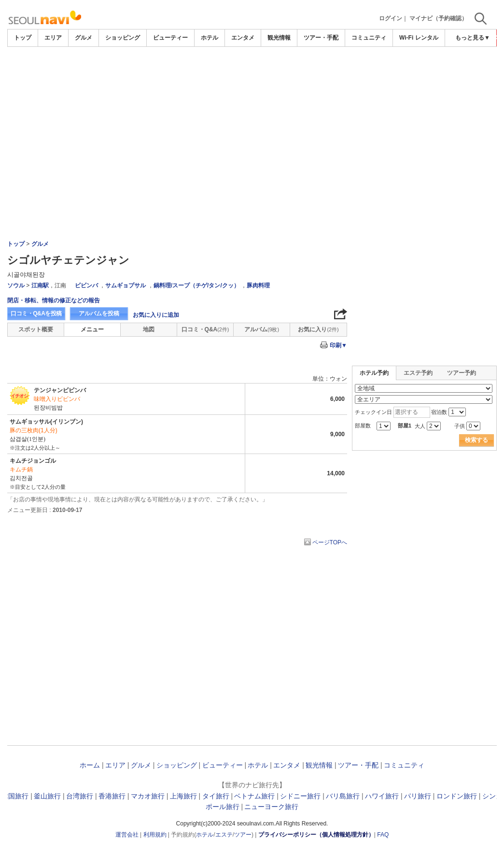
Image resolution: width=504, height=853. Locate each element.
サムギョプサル (126, 285)
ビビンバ (86, 285)
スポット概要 (36, 329)
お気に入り (318, 329)
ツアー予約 (462, 373)
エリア (53, 38)
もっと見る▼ (473, 38)
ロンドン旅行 (457, 796)
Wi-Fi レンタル (419, 38)
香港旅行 (112, 796)
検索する (476, 440)
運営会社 (127, 835)
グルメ (84, 38)
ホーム (90, 765)
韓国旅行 (15, 796)
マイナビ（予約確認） (438, 18)
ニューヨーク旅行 (271, 807)
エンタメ (243, 38)
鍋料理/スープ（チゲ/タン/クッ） (196, 285)
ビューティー (170, 38)
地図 (149, 329)
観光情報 (279, 38)
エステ (224, 835)
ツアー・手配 (321, 38)
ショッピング (123, 38)
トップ (23, 38)
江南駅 (40, 285)
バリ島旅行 (343, 796)
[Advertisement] (252, 73)
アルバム (262, 329)
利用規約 (155, 835)
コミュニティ (369, 38)
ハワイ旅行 (382, 796)
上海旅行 (183, 796)
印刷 (338, 345)
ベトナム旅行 (254, 796)
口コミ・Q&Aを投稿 (36, 313)
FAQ (383, 835)
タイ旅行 (216, 796)
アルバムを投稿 (99, 313)
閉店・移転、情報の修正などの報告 (54, 300)
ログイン (391, 18)
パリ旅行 (418, 796)
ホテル (210, 38)
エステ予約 (418, 373)
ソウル (16, 285)
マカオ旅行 (148, 796)
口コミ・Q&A (205, 329)
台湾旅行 (80, 796)
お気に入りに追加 (156, 315)
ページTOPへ (330, 542)
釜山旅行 (47, 796)
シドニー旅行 (300, 796)
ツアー (243, 835)
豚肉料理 (258, 285)
